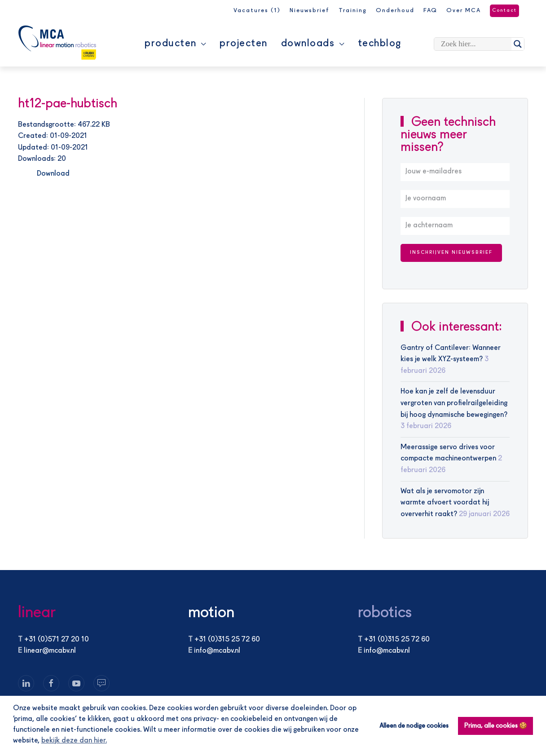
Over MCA (464, 11)
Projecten (244, 44)
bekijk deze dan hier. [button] (74, 741)
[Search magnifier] (518, 44)
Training (353, 11)
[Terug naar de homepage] (57, 43)
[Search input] (475, 44)
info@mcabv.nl (217, 651)
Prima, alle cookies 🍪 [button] (496, 726)
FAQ (430, 11)
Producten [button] (175, 44)
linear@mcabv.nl (50, 651)
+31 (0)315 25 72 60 (227, 640)
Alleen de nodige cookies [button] (414, 726)
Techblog (380, 44)
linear (37, 613)
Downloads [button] (313, 44)
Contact (504, 11)
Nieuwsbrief (310, 11)
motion (211, 613)
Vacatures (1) (257, 11)
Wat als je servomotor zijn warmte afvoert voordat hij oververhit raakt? (445, 503)
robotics (385, 613)
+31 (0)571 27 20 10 (57, 640)
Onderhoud (395, 11)
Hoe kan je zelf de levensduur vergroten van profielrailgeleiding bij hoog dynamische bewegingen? (454, 403)
